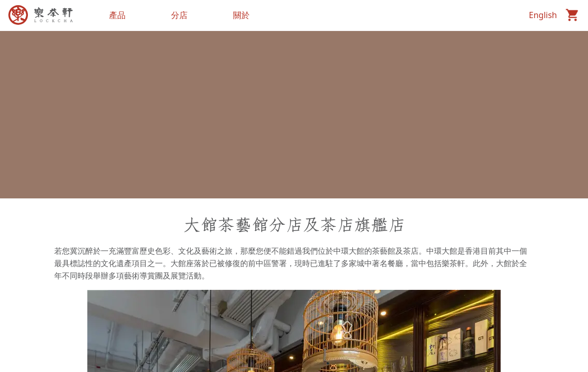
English (543, 15)
